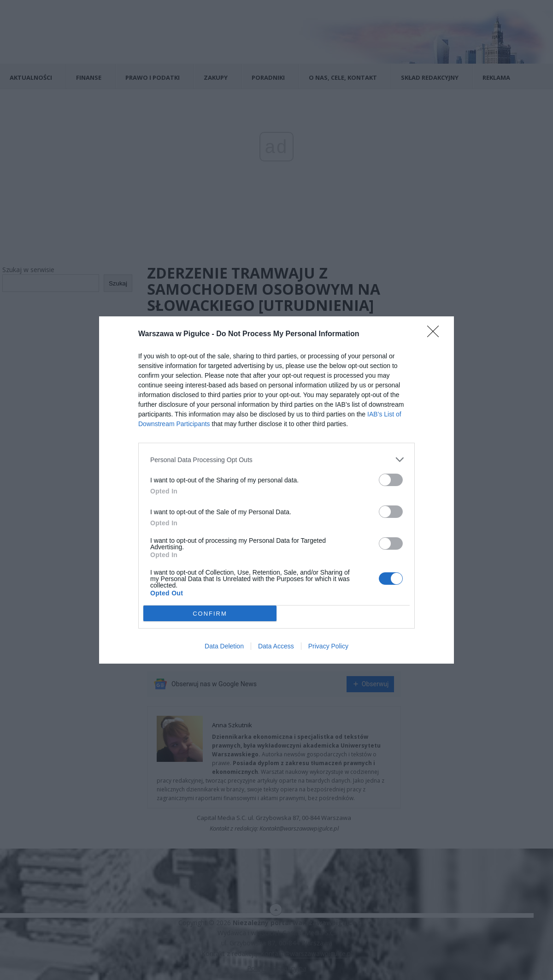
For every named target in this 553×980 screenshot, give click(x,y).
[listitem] (276, 460)
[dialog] (276, 490)
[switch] (391, 480)
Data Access (276, 646)
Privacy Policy (328, 646)
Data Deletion (224, 646)
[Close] (436, 334)
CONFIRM (210, 614)
